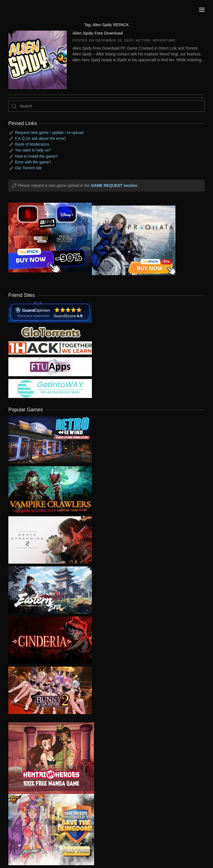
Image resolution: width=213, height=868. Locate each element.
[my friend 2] (50, 332)
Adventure (164, 40)
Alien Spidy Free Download (98, 33)
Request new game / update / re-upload (49, 133)
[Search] (106, 106)
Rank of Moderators (32, 144)
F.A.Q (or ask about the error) (40, 138)
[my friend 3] (50, 348)
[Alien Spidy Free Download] (38, 59)
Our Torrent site (28, 168)
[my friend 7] (50, 388)
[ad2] (47, 758)
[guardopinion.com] (50, 312)
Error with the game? (33, 162)
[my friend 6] (50, 366)
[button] (202, 10)
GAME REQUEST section (114, 185)
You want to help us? (33, 150)
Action (143, 40)
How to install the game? (36, 156)
